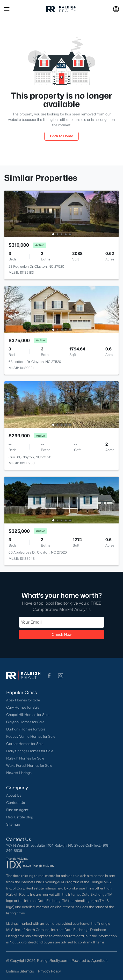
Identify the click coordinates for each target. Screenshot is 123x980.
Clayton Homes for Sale (25, 722)
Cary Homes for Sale (23, 707)
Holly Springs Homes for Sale (30, 751)
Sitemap (13, 824)
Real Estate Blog (20, 817)
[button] (7, 9)
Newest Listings (19, 773)
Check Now (62, 634)
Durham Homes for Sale (26, 729)
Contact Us (16, 803)
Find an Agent (17, 810)
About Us (14, 795)
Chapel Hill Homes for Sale (28, 715)
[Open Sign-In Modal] (116, 9)
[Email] (62, 622)
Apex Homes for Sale (23, 700)
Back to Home (62, 136)
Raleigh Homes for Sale (25, 758)
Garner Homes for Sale (25, 744)
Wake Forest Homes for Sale (29, 765)
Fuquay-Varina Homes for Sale (31, 736)
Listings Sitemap (20, 971)
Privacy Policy (49, 971)
